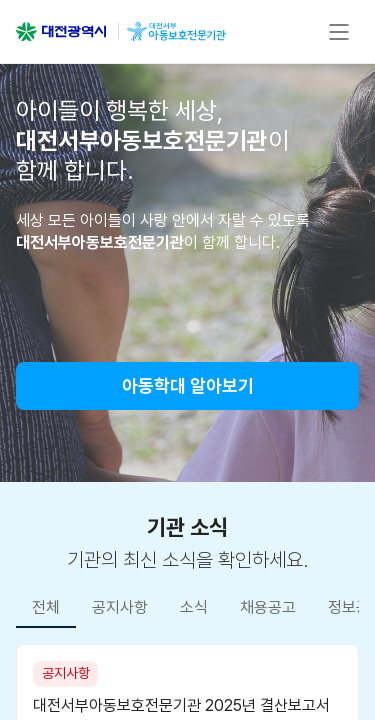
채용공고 (268, 607)
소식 (194, 607)
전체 (46, 607)
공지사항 (120, 607)
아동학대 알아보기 (188, 385)
